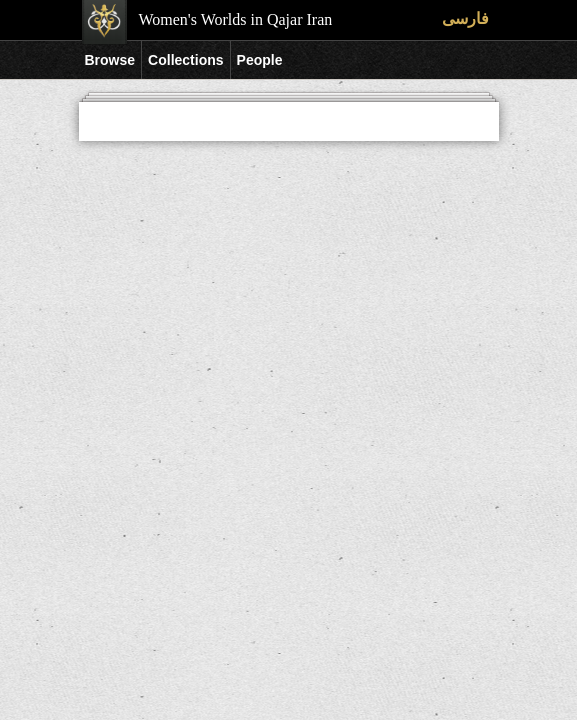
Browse (110, 60)
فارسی (465, 18)
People (260, 60)
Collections (185, 60)
